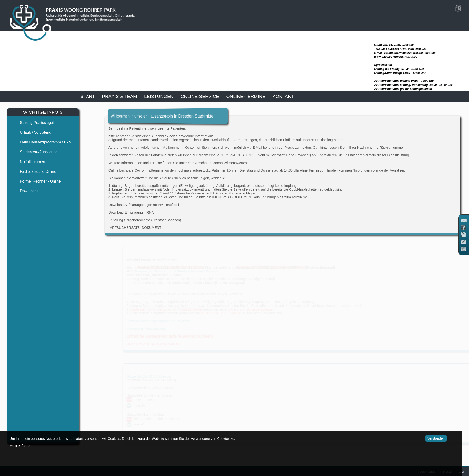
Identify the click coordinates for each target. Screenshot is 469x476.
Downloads (25, 191)
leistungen (159, 96)
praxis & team (120, 96)
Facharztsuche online (34, 171)
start (88, 96)
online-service (200, 96)
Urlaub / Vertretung (32, 132)
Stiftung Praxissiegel (33, 123)
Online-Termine (246, 96)
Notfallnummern (29, 162)
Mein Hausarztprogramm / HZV (42, 142)
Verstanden (426, 438)
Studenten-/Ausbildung (35, 152)
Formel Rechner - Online (36, 181)
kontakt (283, 96)
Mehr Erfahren (20, 446)
